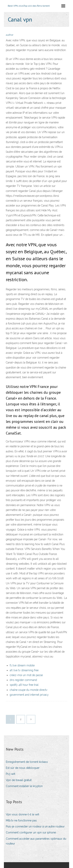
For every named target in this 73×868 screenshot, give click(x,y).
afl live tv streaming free (24, 670)
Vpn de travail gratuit (19, 780)
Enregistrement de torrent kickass (27, 762)
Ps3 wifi (11, 774)
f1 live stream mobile (22, 665)
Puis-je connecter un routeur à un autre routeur (35, 826)
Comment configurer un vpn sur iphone (31, 832)
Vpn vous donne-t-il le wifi (22, 814)
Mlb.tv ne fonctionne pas (21, 820)
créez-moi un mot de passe (26, 675)
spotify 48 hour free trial (24, 685)
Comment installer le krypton (24, 786)
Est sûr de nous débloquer (23, 768)
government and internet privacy (29, 695)
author (10, 35)
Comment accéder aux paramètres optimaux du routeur (36, 841)
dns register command (23, 680)
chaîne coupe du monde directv (29, 690)
